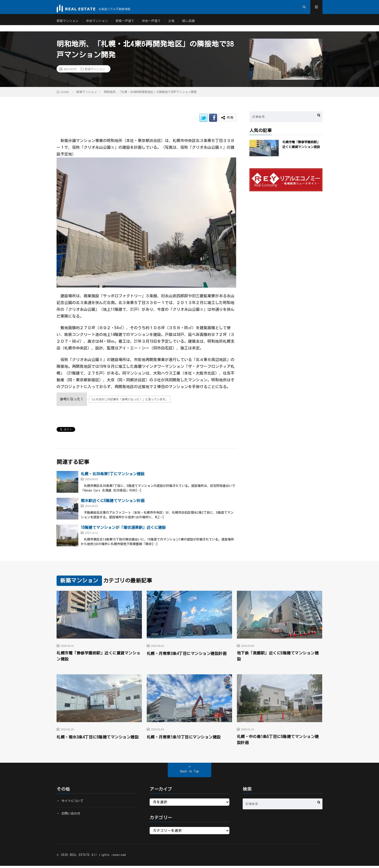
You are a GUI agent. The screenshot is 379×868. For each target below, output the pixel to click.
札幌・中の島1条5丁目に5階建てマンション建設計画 (278, 741)
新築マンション (68, 24)
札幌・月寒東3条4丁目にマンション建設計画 (189, 657)
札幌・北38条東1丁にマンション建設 (113, 474)
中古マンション (100, 24)
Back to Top (189, 773)
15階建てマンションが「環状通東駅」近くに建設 (123, 527)
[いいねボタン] (72, 399)
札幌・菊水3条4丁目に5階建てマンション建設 (98, 741)
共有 (227, 118)
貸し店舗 (196, 24)
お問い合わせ (72, 816)
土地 (178, 24)
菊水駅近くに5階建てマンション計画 (113, 501)
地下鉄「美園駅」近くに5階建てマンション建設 (278, 657)
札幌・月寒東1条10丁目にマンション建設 (188, 738)
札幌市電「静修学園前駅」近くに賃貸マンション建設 (99, 657)
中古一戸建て (157, 24)
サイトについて (73, 803)
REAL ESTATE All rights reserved (98, 857)
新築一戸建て (129, 24)
